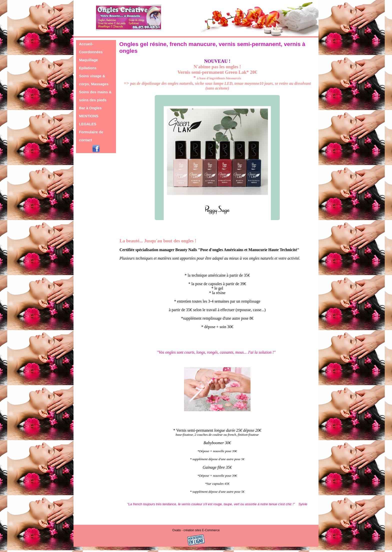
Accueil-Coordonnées (91, 48)
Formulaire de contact (91, 136)
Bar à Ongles (90, 108)
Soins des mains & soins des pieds (95, 96)
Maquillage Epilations (88, 64)
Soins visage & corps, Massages (94, 80)
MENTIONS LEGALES (89, 120)
